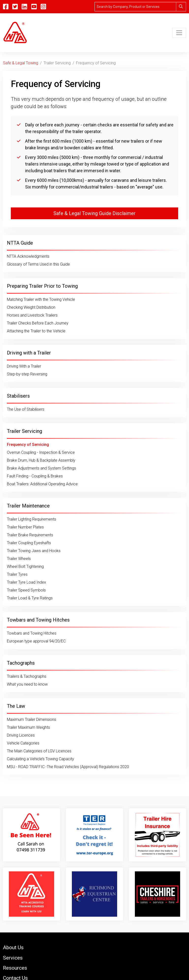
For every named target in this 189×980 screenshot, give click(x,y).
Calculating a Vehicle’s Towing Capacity (40, 759)
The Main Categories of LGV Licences (39, 751)
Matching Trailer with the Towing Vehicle (41, 299)
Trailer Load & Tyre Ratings (30, 598)
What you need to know (27, 684)
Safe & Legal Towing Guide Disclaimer (94, 213)
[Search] (135, 7)
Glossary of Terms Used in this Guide (38, 264)
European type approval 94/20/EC (36, 641)
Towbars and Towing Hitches (32, 633)
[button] (94, 947)
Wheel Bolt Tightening (25, 566)
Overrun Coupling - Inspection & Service (41, 452)
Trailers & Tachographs (27, 676)
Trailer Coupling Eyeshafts (29, 543)
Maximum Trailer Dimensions (31, 719)
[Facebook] (6, 7)
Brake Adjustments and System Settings (41, 468)
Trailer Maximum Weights (28, 727)
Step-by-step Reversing (27, 374)
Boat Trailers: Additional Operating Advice (42, 484)
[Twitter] (15, 7)
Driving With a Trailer (24, 366)
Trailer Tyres (17, 574)
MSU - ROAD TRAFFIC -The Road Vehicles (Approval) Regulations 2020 (68, 767)
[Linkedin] (24, 7)
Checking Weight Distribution (31, 307)
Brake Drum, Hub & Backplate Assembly (41, 460)
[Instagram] (43, 7)
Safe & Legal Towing (21, 63)
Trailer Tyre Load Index (26, 582)
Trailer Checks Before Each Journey (38, 323)
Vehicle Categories (23, 743)
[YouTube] (34, 7)
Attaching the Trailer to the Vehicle (36, 331)
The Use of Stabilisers (26, 409)
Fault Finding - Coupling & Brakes (35, 476)
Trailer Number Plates (25, 527)
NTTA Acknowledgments (28, 256)
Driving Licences (21, 735)
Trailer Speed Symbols (26, 590)
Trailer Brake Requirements (30, 535)
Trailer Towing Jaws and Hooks (34, 551)
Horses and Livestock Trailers (32, 315)
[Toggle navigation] (179, 33)
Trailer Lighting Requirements (31, 519)
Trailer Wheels (19, 559)
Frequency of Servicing (28, 445)
